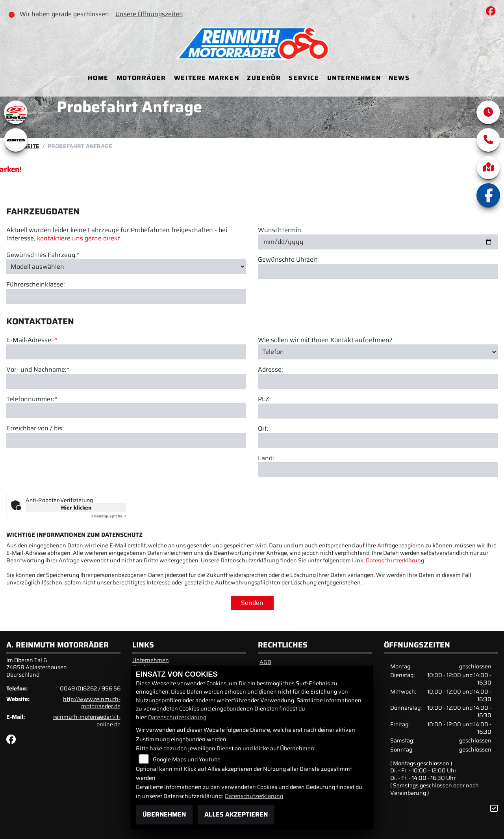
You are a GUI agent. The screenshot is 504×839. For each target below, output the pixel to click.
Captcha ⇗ (109, 516)
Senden (252, 603)
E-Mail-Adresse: (32, 358)
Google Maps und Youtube (187, 759)
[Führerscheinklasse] (126, 296)
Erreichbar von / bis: (35, 447)
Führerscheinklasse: (36, 285)
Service (304, 78)
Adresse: (271, 388)
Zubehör (264, 78)
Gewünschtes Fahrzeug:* (43, 255)
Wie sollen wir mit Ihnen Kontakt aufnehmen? (325, 358)
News (399, 78)
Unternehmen (354, 78)
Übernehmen (164, 814)
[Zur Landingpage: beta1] (16, 112)
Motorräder (141, 78)
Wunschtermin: (280, 230)
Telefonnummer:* (32, 418)
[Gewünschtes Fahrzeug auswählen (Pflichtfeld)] (126, 266)
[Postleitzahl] (378, 429)
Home (98, 78)
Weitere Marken (207, 78)
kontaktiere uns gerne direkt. (79, 238)
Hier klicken (76, 508)
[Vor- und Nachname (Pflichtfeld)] (126, 400)
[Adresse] (378, 400)
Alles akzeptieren (236, 814)
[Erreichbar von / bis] (126, 458)
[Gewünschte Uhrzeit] (378, 272)
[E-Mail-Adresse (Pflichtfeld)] (126, 370)
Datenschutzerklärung (395, 560)
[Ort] (378, 459)
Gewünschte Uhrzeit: (288, 260)
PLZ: (264, 418)
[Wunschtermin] (378, 242)
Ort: (263, 447)
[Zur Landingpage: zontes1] (16, 140)
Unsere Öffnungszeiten (150, 14)
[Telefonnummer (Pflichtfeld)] (126, 429)
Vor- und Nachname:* (38, 388)
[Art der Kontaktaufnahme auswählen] (378, 370)
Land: (266, 477)
